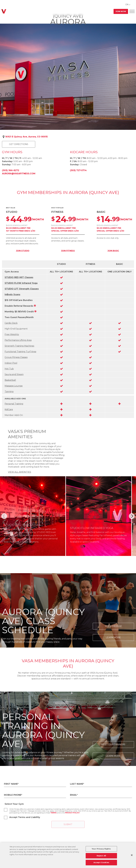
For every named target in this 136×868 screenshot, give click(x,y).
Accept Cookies (101, 862)
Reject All (101, 856)
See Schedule (113, 626)
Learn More (113, 637)
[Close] (132, 855)
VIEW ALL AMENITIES (20, 472)
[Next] (132, 516)
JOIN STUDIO (23, 251)
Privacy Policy (72, 813)
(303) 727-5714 (78, 170)
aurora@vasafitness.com (19, 174)
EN (127, 5)
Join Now (121, 11)
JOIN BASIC (113, 251)
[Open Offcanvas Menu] (132, 11)
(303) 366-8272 (11, 170)
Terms (53, 813)
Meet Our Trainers (113, 744)
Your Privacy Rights (101, 849)
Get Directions (19, 144)
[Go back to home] (4, 11)
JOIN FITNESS (68, 251)
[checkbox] (6, 810)
